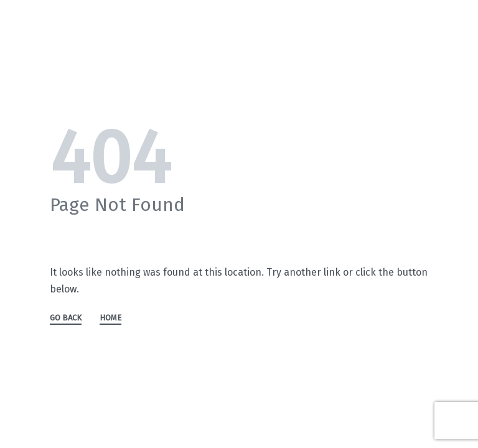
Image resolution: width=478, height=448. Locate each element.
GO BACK (66, 318)
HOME (110, 318)
